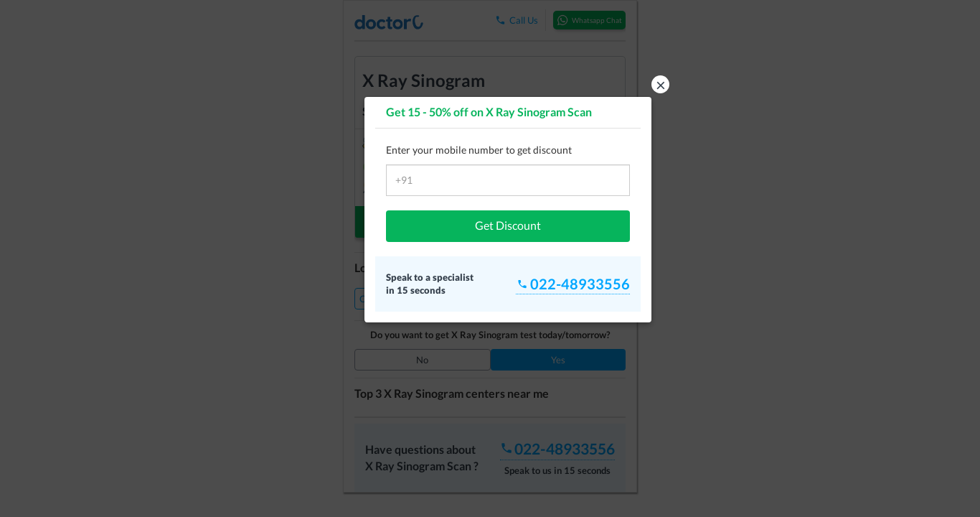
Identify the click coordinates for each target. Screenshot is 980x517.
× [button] (661, 84)
